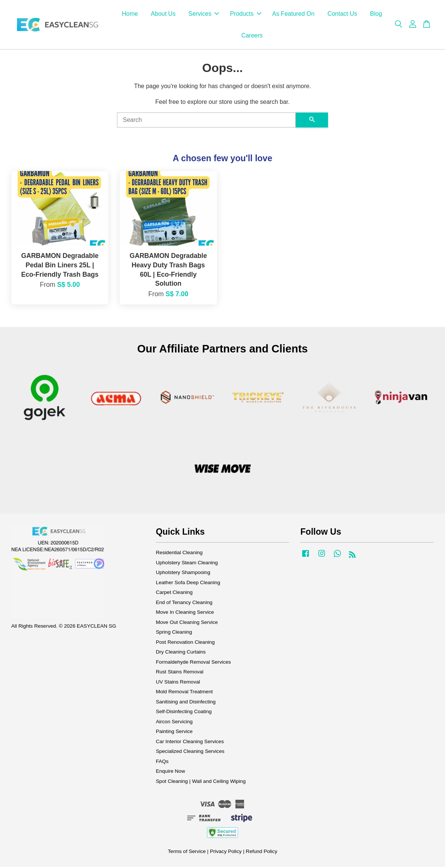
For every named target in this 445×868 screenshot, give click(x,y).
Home (130, 14)
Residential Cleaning (179, 554)
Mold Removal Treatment (184, 693)
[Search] (207, 121)
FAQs (162, 762)
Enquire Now (171, 772)
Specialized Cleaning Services (190, 752)
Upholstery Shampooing (183, 573)
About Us (163, 14)
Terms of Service (187, 852)
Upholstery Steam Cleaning (187, 564)
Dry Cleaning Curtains (181, 653)
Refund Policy (262, 852)
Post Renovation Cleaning (185, 643)
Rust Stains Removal (180, 673)
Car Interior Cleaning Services (190, 743)
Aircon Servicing (174, 723)
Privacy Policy (226, 852)
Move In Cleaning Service (185, 613)
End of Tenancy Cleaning (184, 603)
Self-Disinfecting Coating (184, 713)
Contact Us (342, 14)
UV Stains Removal (178, 683)
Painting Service (174, 732)
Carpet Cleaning (174, 593)
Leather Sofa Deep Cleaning (188, 584)
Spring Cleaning (174, 633)
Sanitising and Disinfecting (186, 703)
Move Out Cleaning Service (187, 623)
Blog (376, 14)
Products (245, 14)
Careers (252, 36)
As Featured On (293, 14)
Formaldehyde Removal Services (193, 663)
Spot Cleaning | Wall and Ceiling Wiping (201, 782)
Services (204, 14)
